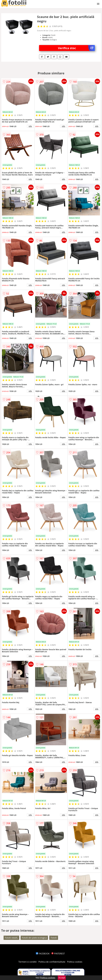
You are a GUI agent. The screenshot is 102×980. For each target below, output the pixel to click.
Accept (62, 978)
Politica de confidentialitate (52, 962)
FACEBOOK (43, 954)
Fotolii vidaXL (11, 938)
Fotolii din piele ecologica (34, 938)
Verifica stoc (76, 48)
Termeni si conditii (28, 962)
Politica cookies (75, 962)
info (30, 126)
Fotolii (54, 938)
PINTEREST (58, 954)
